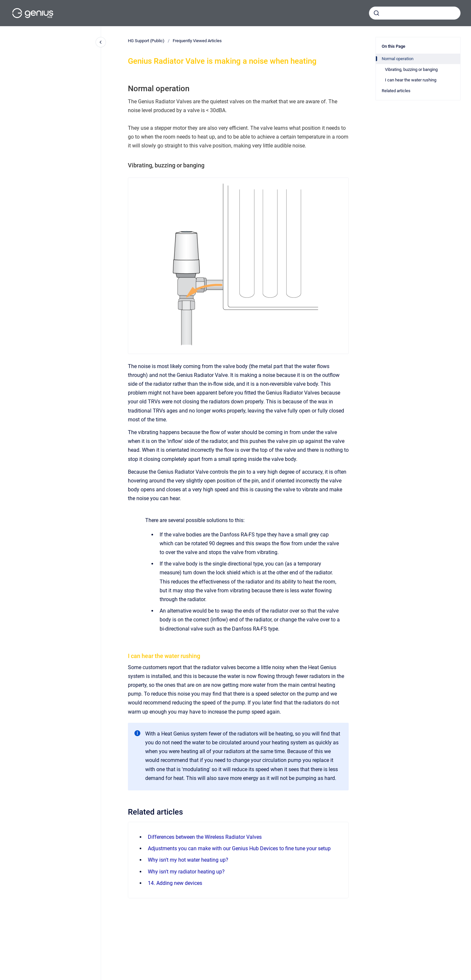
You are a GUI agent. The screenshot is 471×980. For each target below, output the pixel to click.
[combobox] (415, 13)
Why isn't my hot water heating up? (188, 860)
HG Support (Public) (146, 41)
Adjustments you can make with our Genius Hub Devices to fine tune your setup (239, 848)
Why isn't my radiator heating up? (186, 872)
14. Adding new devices (175, 883)
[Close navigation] (101, 42)
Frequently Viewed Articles (197, 41)
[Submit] (376, 13)
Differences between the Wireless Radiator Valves (205, 837)
